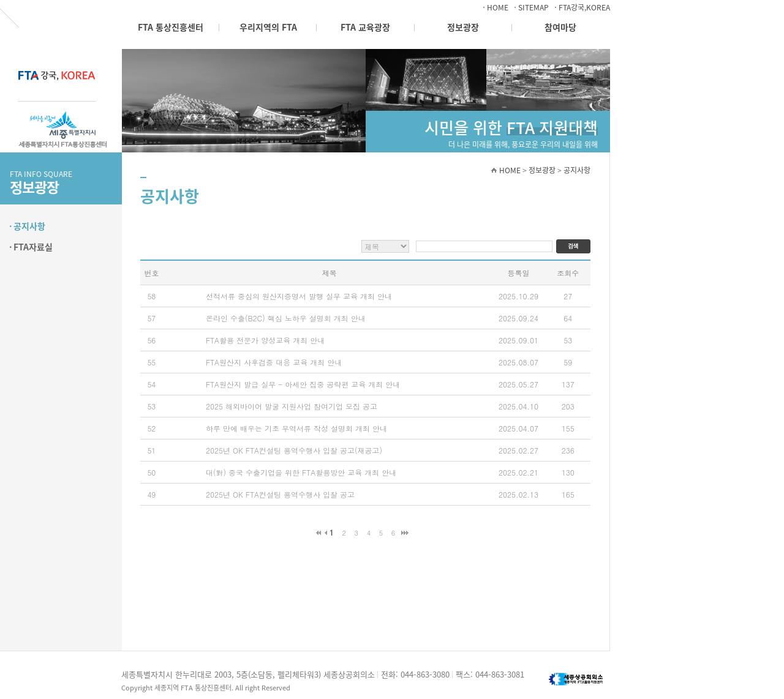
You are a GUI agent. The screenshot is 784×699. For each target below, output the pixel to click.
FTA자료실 (33, 247)
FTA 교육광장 (365, 27)
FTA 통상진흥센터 (171, 27)
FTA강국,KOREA (584, 7)
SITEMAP (533, 7)
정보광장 (463, 27)
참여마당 (560, 27)
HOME (498, 7)
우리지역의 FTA (268, 27)
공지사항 (29, 226)
